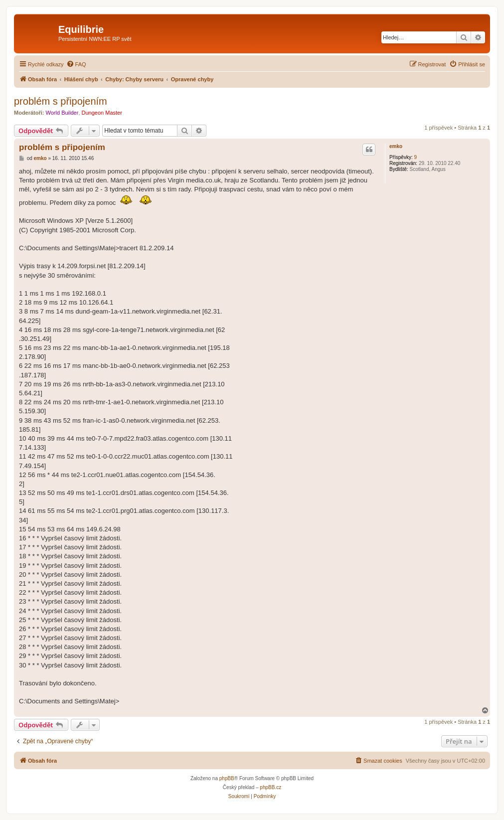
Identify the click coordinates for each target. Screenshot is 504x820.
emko (396, 146)
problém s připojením (61, 101)
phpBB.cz (270, 787)
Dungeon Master (102, 113)
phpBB (227, 778)
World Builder (62, 113)
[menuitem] (76, 64)
